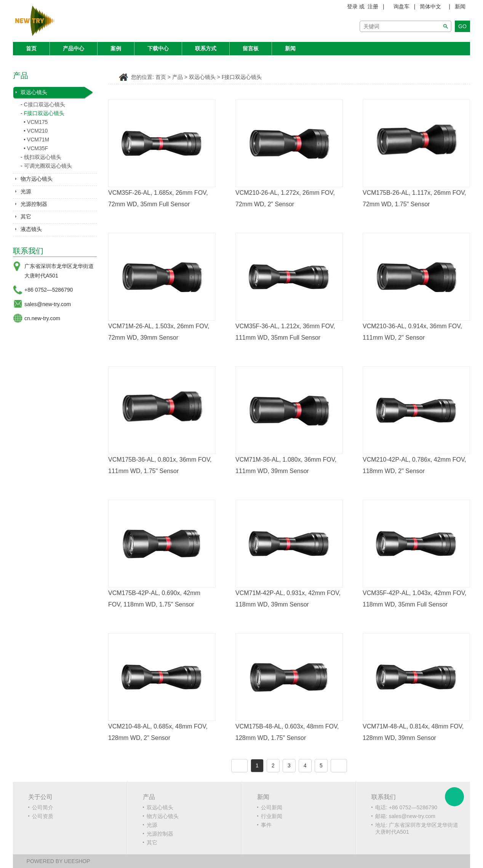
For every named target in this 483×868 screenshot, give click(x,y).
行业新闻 (272, 816)
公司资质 (43, 816)
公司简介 (43, 807)
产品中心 (74, 48)
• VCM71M (36, 140)
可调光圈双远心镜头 (48, 166)
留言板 (251, 48)
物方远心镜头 (37, 179)
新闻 (460, 6)
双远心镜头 (34, 92)
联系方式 (206, 48)
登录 (352, 6)
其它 (26, 217)
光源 (26, 191)
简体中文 (430, 6)
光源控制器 (34, 204)
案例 (116, 48)
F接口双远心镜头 (44, 113)
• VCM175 (36, 122)
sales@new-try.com (48, 304)
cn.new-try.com (42, 318)
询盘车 (401, 6)
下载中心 (158, 48)
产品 (178, 77)
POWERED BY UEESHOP (58, 861)
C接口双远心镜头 (45, 104)
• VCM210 (36, 131)
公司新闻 (272, 807)
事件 (266, 825)
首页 (31, 48)
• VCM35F (36, 148)
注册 (373, 6)
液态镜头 (31, 229)
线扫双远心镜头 (43, 157)
